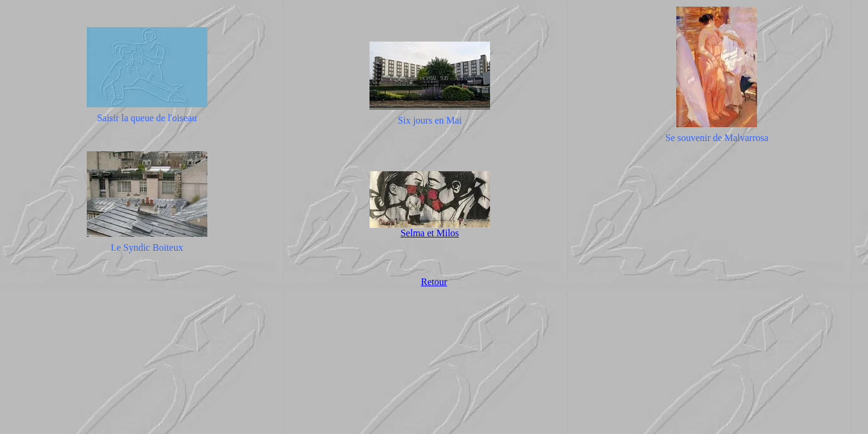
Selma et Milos (429, 233)
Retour (434, 282)
